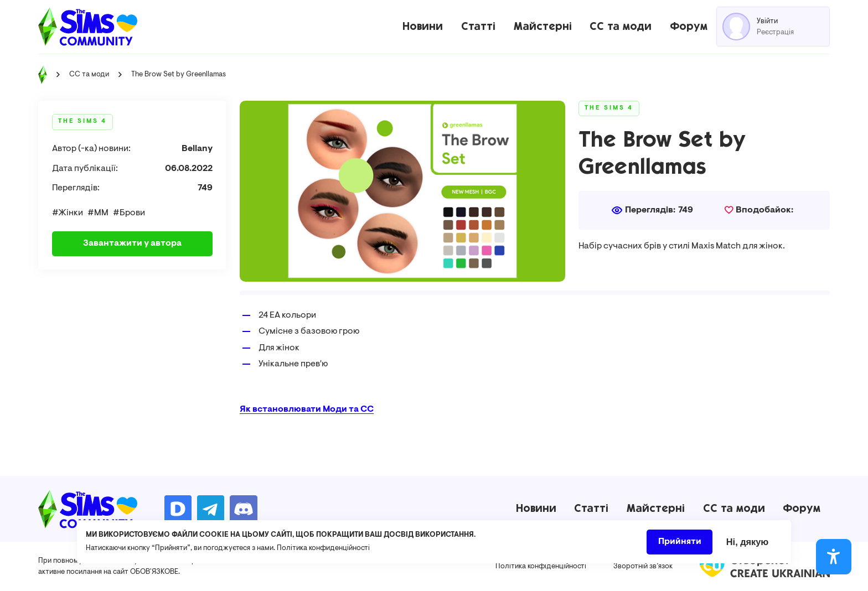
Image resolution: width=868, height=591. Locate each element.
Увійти (767, 21)
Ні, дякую (748, 546)
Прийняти (680, 546)
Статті (478, 26)
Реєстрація (775, 32)
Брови (132, 213)
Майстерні (543, 26)
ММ (101, 213)
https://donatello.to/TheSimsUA (178, 509)
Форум (689, 26)
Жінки (71, 213)
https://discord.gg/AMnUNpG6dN (243, 509)
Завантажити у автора (132, 243)
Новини (423, 26)
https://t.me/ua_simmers (211, 509)
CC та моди (621, 26)
